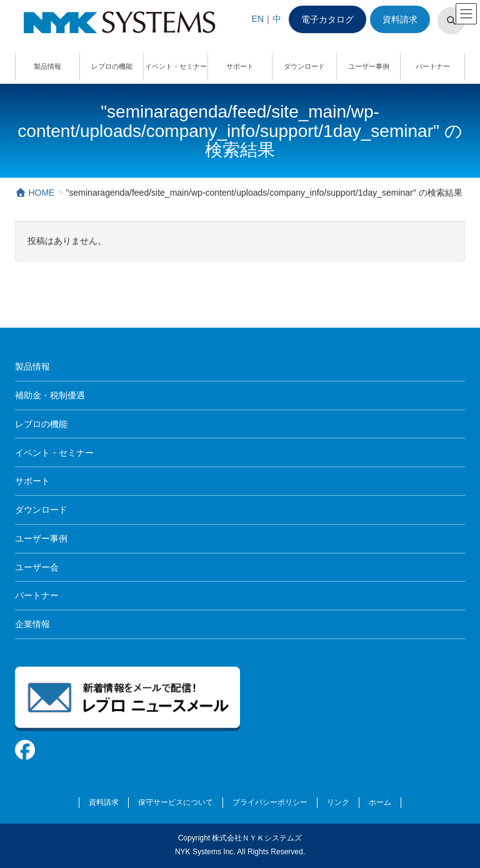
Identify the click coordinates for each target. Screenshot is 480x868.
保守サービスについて (176, 802)
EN (258, 19)
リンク (338, 802)
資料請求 (400, 19)
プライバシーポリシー (270, 802)
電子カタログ (327, 19)
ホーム (380, 802)
